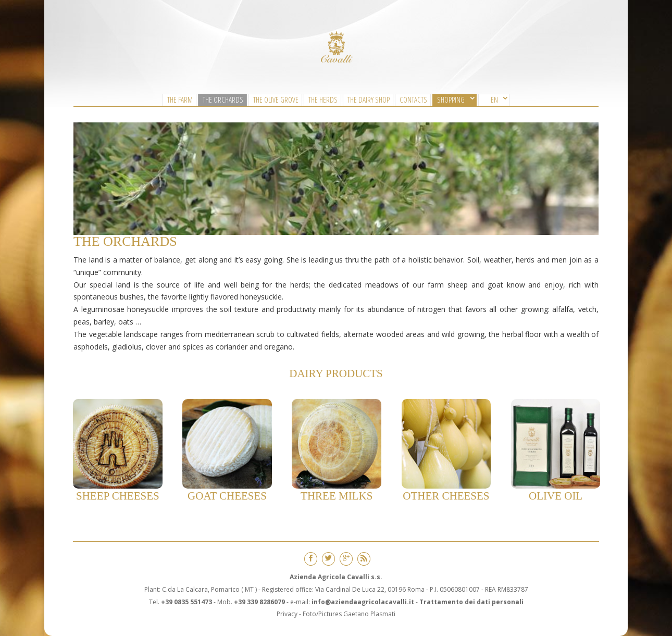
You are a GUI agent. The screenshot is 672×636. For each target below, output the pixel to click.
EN (494, 99)
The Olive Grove (276, 99)
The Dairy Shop (369, 99)
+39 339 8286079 (259, 602)
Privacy (287, 614)
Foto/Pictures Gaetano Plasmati (349, 614)
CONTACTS (413, 99)
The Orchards (223, 99)
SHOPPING (451, 99)
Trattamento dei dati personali (471, 602)
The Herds (323, 99)
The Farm (180, 99)
